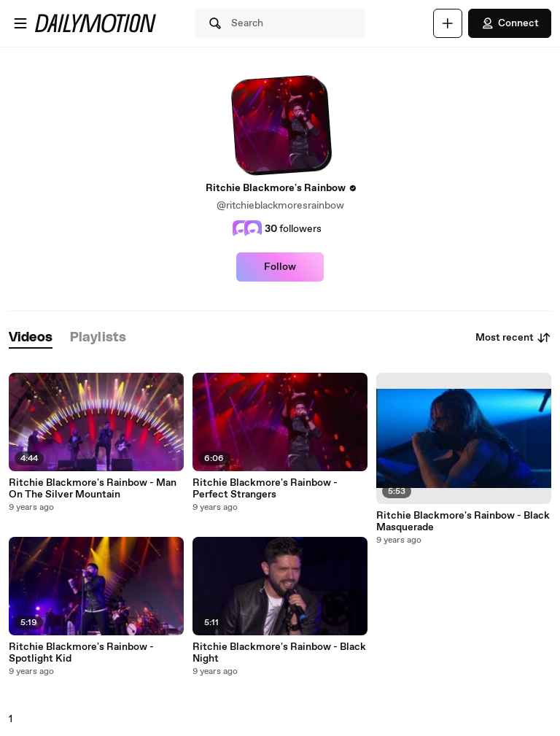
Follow (280, 267)
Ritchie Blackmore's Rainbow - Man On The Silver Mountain (93, 489)
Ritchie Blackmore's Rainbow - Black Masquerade (463, 522)
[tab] (31, 338)
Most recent (513, 338)
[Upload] (448, 23)
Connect (510, 23)
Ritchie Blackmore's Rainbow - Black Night (279, 653)
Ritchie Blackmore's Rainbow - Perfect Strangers (265, 489)
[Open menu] (20, 23)
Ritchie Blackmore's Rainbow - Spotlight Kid (81, 653)
